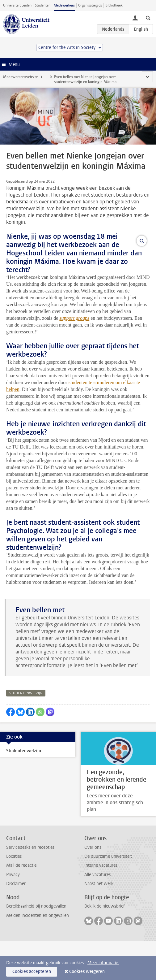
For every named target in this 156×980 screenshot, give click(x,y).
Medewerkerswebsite (20, 77)
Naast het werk (99, 922)
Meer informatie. (103, 963)
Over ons (93, 886)
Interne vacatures (101, 904)
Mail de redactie (21, 904)
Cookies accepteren (32, 971)
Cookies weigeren (87, 971)
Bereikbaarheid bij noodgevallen (36, 945)
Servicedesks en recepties (30, 886)
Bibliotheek (114, 5)
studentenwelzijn (26, 732)
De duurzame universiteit (108, 895)
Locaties (14, 895)
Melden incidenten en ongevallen (38, 954)
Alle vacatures (97, 913)
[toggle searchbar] (148, 18)
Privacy (13, 913)
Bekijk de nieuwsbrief (105, 945)
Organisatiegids (90, 5)
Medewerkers (64, 5)
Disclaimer (16, 922)
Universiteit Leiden (17, 5)
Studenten (43, 5)
